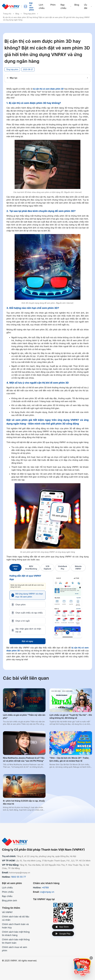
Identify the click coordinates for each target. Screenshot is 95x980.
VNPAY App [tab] (15, 568)
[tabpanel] (47, 609)
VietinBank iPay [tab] (63, 568)
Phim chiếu (8, 892)
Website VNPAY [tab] (78, 568)
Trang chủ (7, 14)
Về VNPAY (7, 912)
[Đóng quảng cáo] (91, 958)
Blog (17, 14)
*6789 (45, 888)
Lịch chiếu (7, 888)
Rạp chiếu (7, 896)
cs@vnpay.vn (47, 892)
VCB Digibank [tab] (47, 568)
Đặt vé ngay (27, 641)
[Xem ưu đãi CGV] (82, 967)
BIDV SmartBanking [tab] (31, 568)
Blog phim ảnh (9, 901)
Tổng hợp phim (29, 14)
